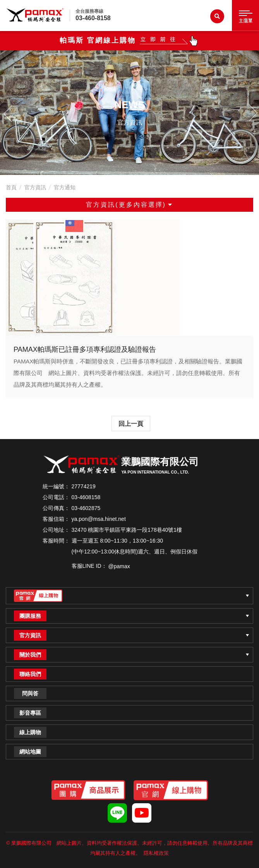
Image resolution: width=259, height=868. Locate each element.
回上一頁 (131, 424)
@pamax (119, 566)
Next (249, 113)
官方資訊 (35, 187)
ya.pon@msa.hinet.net (99, 519)
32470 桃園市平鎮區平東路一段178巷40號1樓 (127, 530)
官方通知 (65, 187)
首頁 (11, 187)
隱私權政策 (156, 853)
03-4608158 (86, 497)
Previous (10, 113)
